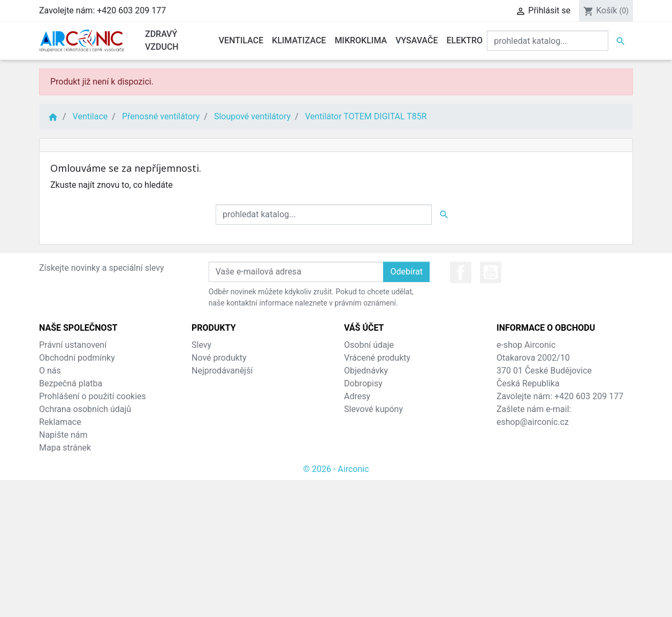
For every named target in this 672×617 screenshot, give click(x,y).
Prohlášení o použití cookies (93, 396)
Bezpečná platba (71, 383)
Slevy (201, 345)
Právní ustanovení (73, 345)
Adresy (357, 396)
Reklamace (60, 422)
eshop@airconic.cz (533, 422)
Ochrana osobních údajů (85, 409)
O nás (50, 371)
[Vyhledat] (548, 41)
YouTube (491, 272)
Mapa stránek (65, 448)
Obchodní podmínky (77, 358)
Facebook (461, 272)
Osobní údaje (369, 345)
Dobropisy (363, 383)
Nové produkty (219, 358)
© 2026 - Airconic (336, 469)
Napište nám (63, 435)
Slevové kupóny (373, 409)
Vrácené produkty (377, 358)
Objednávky (366, 371)
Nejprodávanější (222, 371)
